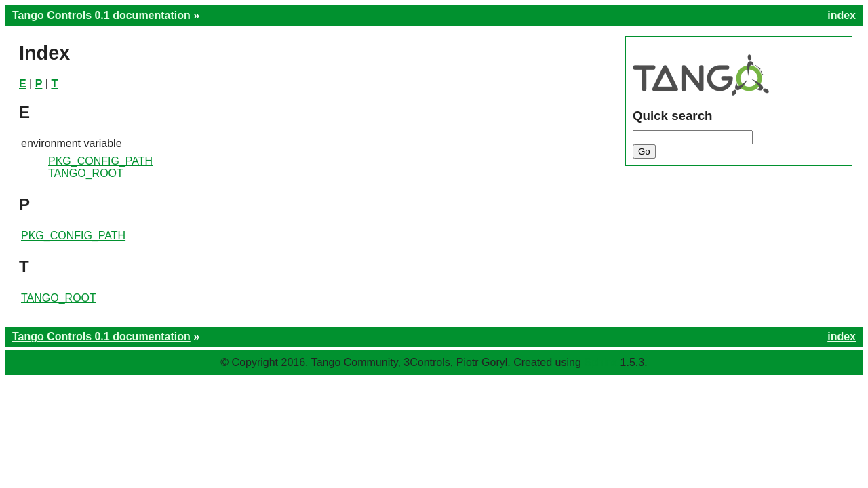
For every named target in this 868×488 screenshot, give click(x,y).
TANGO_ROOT (86, 173)
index (842, 15)
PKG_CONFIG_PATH (100, 161)
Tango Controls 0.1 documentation (101, 15)
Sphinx (600, 362)
